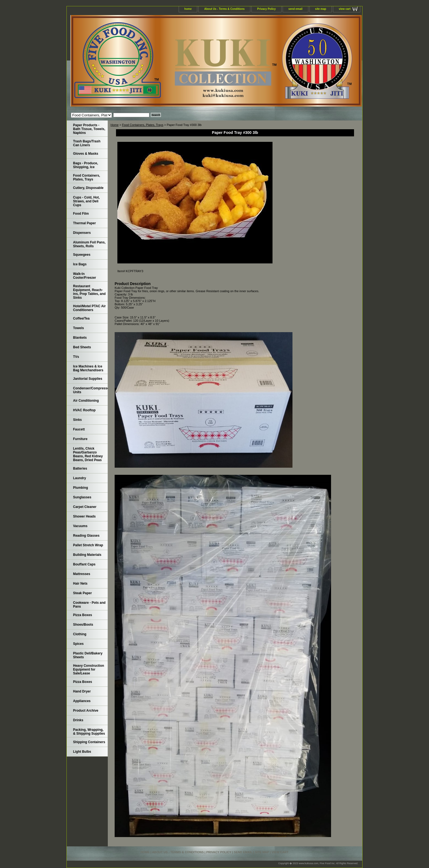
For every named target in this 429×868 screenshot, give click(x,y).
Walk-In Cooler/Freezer (85, 276)
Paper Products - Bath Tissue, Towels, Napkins (89, 129)
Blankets (80, 338)
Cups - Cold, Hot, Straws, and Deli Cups (86, 201)
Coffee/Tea (81, 318)
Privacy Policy (266, 9)
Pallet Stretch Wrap (88, 545)
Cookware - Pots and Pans (89, 605)
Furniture (80, 439)
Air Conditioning (86, 401)
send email (295, 9)
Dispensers (82, 233)
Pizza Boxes (82, 615)
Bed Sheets (82, 347)
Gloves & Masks (86, 154)
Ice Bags (80, 264)
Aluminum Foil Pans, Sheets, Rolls (89, 244)
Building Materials (87, 555)
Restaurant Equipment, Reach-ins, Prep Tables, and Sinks (89, 292)
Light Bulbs (82, 752)
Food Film (81, 214)
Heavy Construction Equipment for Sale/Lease (89, 669)
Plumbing (81, 488)
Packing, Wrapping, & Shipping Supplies (89, 732)
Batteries (80, 469)
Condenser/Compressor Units (90, 390)
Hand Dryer (82, 691)
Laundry (79, 478)
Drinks (78, 720)
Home (115, 125)
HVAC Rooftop (84, 410)
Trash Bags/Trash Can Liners (87, 143)
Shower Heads (84, 516)
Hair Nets (80, 584)
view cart (345, 9)
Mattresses (82, 574)
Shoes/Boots (83, 625)
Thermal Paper (84, 223)
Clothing (80, 634)
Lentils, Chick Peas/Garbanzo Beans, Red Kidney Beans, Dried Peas (88, 454)
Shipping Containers (89, 742)
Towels (79, 328)
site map (321, 9)
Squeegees (82, 255)
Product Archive (86, 711)
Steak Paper (82, 593)
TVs (76, 357)
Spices (78, 644)
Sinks (77, 420)
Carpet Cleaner (85, 507)
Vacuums (80, 526)
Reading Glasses (86, 536)
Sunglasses (82, 497)
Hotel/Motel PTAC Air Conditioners (89, 308)
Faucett (79, 429)
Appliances (82, 701)
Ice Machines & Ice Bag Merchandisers (88, 368)
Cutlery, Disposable (88, 188)
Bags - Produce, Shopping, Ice (85, 165)
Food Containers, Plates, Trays (143, 125)
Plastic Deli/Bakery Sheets (88, 655)
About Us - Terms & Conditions (224, 9)
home (188, 9)
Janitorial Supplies (88, 379)
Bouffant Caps (84, 564)
